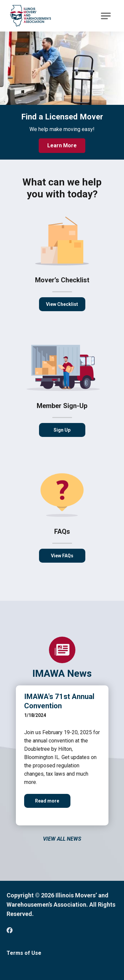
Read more (53, 803)
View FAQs (62, 556)
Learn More (62, 145)
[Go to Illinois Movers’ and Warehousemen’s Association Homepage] (30, 16)
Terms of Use (24, 953)
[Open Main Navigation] (106, 16)
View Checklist (62, 304)
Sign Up (62, 430)
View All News (62, 839)
